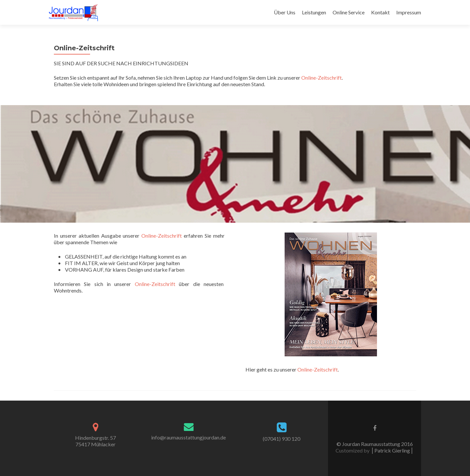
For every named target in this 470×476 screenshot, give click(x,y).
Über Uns (285, 12)
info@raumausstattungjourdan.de (188, 437)
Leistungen (314, 12)
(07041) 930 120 (282, 439)
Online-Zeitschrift (321, 78)
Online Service (349, 12)
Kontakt (380, 12)
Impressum (409, 12)
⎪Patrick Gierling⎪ (392, 450)
